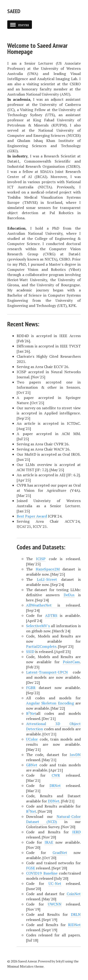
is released (53, 605)
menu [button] (20, 25)
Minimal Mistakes (20, 966)
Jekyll (60, 961)
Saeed (14, 11)
